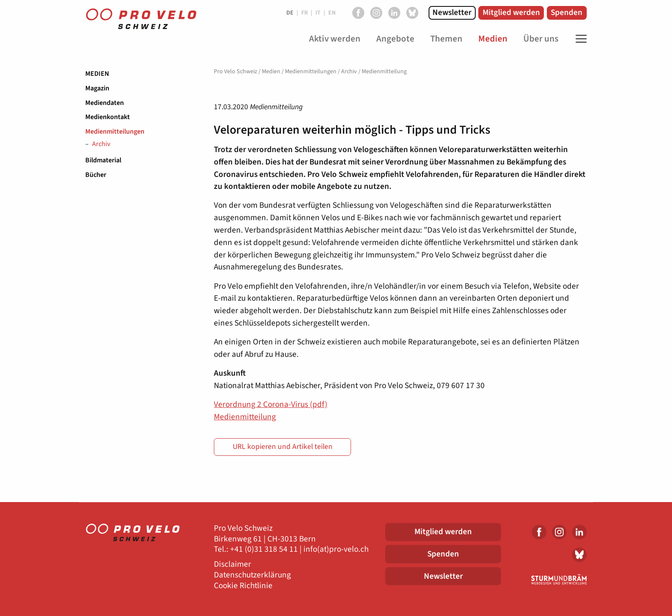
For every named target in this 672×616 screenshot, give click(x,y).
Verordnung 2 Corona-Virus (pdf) (271, 404)
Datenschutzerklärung (252, 575)
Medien (97, 74)
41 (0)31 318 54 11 (266, 549)
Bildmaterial (103, 160)
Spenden (567, 12)
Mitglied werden (511, 12)
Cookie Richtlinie (243, 586)
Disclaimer (232, 564)
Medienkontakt (108, 117)
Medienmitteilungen (115, 132)
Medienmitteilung (245, 417)
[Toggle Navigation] (579, 39)
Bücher (96, 175)
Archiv (101, 144)
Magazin (97, 88)
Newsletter (452, 12)
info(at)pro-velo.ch (336, 549)
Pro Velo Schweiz (235, 72)
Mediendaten (105, 103)
